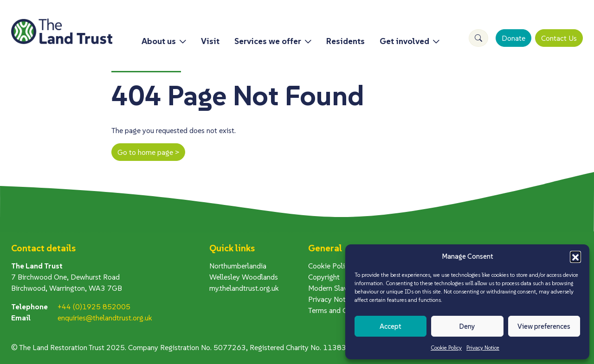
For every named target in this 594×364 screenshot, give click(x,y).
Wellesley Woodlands (244, 277)
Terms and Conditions (342, 310)
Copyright (324, 277)
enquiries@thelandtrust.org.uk (105, 318)
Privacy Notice (483, 348)
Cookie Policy (446, 348)
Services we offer (268, 41)
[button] (575, 256)
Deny (467, 326)
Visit (210, 41)
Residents (345, 41)
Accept (391, 326)
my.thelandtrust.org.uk (244, 288)
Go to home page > (148, 152)
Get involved (404, 41)
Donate (513, 38)
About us (159, 41)
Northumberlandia (238, 266)
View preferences (544, 326)
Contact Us (559, 38)
